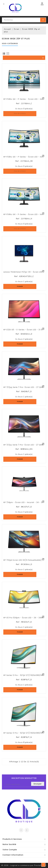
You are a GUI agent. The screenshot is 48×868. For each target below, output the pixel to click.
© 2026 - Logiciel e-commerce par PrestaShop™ (24, 865)
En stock (19, 109)
